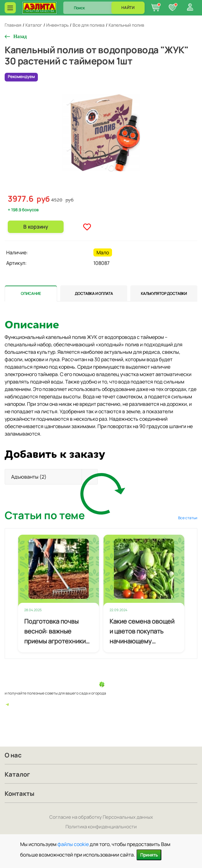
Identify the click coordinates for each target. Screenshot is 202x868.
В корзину (36, 227)
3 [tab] (101, 189)
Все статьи (188, 518)
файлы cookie (73, 844)
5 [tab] (111, 189)
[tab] (31, 293)
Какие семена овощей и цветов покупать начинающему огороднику (142, 632)
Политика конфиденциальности (101, 827)
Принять (149, 855)
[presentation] (31, 293)
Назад (20, 36)
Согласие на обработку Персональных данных (101, 817)
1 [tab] (92, 189)
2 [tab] (97, 189)
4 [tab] (106, 189)
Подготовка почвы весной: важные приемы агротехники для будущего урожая (56, 632)
